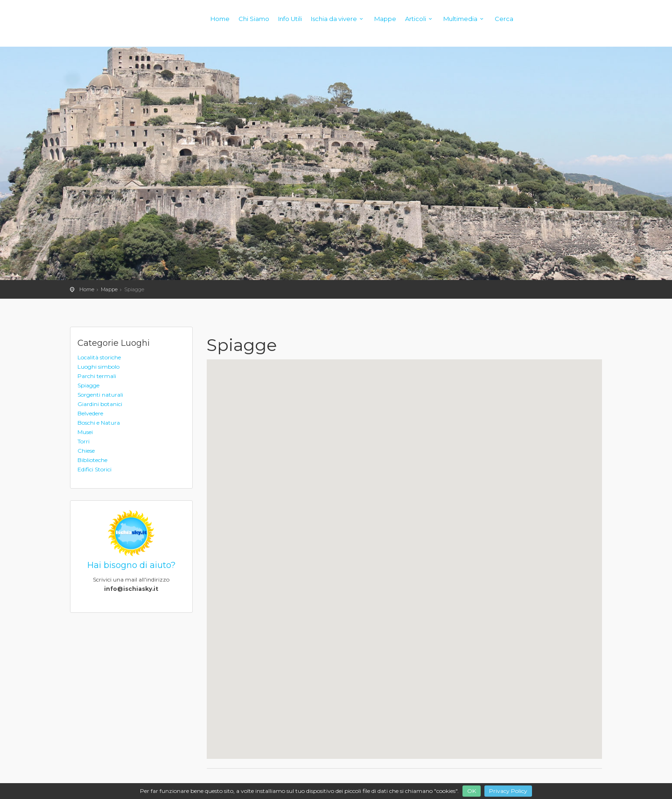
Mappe (385, 19)
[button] (539, 408)
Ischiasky (89, 28)
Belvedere (90, 413)
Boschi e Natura (99, 423)
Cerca (504, 19)
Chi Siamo (254, 19)
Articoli (420, 19)
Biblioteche (92, 460)
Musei (85, 432)
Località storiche (99, 357)
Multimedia (465, 19)
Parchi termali (97, 376)
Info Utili (290, 19)
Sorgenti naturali (100, 395)
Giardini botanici (100, 404)
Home (220, 19)
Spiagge (88, 385)
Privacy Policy (508, 791)
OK (472, 791)
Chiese (86, 451)
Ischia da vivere (338, 19)
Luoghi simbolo (98, 367)
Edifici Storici (94, 469)
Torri (84, 441)
